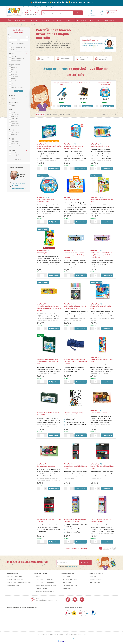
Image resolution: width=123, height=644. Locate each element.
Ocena (74, 114)
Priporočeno (40, 114)
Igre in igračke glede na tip (40, 20)
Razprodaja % (110, 20)
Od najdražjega (65, 114)
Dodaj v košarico (66, 106)
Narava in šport (96, 20)
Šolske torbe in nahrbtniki (17, 20)
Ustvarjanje (82, 20)
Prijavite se (85, 562)
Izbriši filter (19, 160)
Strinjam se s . (68, 567)
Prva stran (10, 25)
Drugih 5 (18, 91)
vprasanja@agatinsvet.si (19, 189)
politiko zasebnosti (72, 567)
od (10, 37)
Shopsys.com (73, 638)
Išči (78, 13)
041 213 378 (33, 13)
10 (114, 548)
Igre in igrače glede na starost (63, 20)
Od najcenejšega (52, 114)
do (27, 37)
